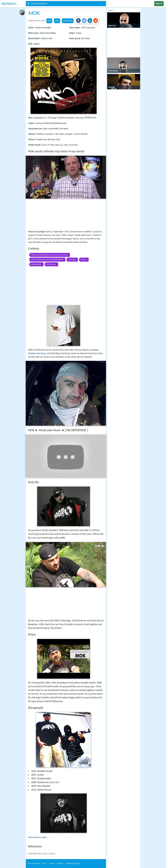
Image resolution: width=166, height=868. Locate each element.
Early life (72, 260)
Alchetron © (73, 863)
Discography (36, 264)
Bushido (32, 353)
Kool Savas (41, 353)
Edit (49, 21)
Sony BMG (68, 242)
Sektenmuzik (46, 38)
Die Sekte (86, 38)
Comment (68, 21)
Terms (45, 863)
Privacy (52, 863)
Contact (61, 863)
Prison (84, 260)
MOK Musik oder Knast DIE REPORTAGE (47, 260)
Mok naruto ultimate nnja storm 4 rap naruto (50, 255)
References (51, 264)
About (34, 863)
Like (57, 21)
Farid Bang (73, 145)
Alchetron (9, 4)
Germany (79, 118)
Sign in (159, 4)
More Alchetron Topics (38, 837)
